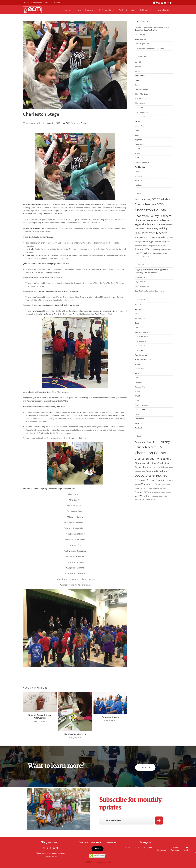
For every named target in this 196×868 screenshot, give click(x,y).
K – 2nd (137, 121)
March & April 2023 (142, 44)
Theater (85, 123)
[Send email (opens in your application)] (168, 3)
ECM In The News (141, 94)
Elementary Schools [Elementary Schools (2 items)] (145, 237)
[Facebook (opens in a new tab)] (155, 3)
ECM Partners (72, 123)
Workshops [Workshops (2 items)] (145, 253)
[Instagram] (45, 848)
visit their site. (81, 438)
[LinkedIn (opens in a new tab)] (162, 3)
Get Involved (187, 849)
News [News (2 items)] (146, 245)
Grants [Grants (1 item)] (171, 238)
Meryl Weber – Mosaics (75, 734)
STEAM (137, 149)
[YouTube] (58, 848)
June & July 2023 (141, 34)
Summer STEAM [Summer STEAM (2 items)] (143, 249)
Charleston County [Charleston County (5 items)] (150, 210)
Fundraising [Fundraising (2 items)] (162, 237)
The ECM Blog (140, 167)
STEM (137, 158)
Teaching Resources (142, 162)
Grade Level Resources (143, 117)
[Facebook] (42, 848)
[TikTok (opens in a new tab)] (171, 3)
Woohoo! (138, 185)
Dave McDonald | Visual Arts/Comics (40, 716)
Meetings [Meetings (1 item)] (138, 242)
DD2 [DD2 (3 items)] (138, 233)
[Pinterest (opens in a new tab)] (157, 3)
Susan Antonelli (33, 123)
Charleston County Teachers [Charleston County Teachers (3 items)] (153, 216)
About (127, 848)
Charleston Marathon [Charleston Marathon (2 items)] (146, 220)
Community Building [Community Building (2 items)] (157, 228)
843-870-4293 (56, 3)
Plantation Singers (110, 717)
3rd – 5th (138, 62)
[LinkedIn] (55, 848)
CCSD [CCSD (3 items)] (160, 204)
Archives (138, 67)
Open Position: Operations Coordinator (149, 48)
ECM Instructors (161, 849)
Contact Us (145, 767)
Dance (137, 85)
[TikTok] (49, 848)
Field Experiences (141, 112)
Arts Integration (141, 76)
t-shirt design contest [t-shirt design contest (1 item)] (159, 250)
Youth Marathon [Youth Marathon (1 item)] (157, 254)
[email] (127, 821)
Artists (137, 71)
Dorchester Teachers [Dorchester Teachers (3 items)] (154, 233)
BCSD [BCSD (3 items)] (155, 199)
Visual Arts (139, 181)
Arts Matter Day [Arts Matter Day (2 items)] (143, 199)
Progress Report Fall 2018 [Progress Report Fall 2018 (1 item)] (157, 246)
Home (137, 848)
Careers (138, 80)
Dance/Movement (141, 89)
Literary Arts (139, 126)
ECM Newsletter (141, 99)
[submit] (159, 821)
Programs (138, 140)
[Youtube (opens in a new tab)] (165, 3)
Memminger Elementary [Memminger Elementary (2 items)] (154, 241)
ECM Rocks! (139, 108)
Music (137, 130)
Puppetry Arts (140, 144)
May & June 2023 (141, 39)
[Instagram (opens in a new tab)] (160, 3)
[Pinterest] (52, 848)
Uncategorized (140, 176)
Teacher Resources (175, 849)
